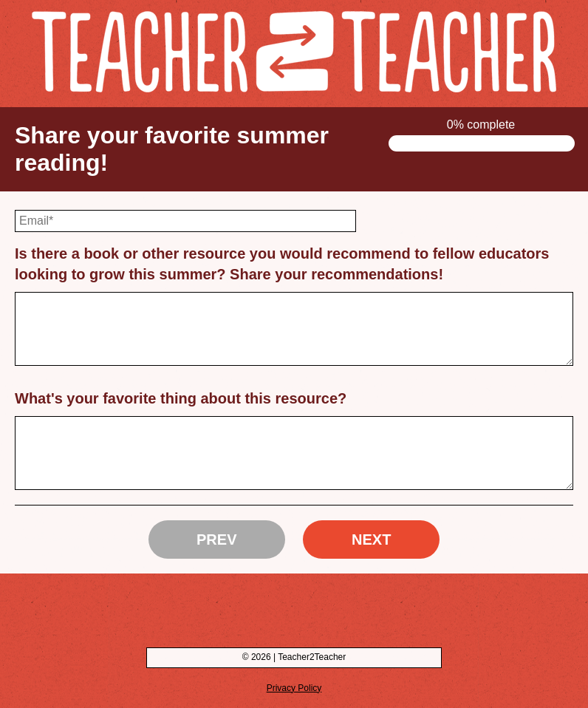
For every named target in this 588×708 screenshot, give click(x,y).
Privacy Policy (294, 688)
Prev (216, 539)
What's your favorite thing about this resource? (181, 398)
